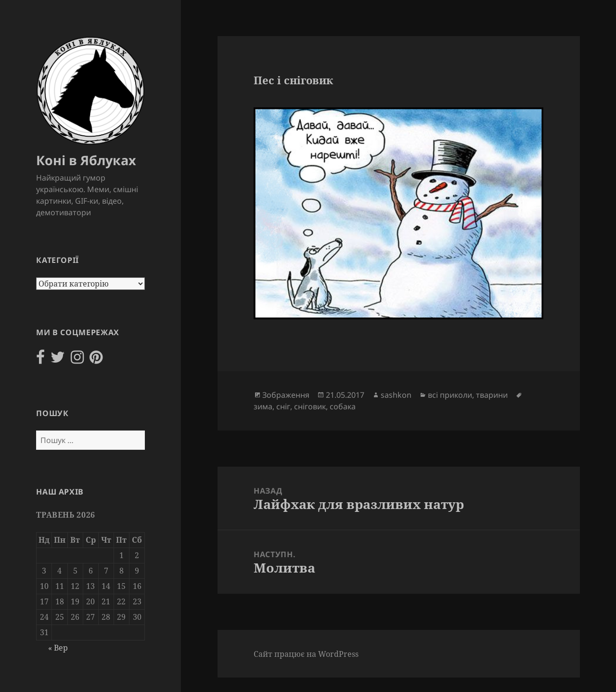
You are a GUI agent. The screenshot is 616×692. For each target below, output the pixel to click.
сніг (283, 406)
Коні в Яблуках (86, 160)
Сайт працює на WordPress (306, 654)
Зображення (286, 395)
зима (263, 406)
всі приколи (450, 395)
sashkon (396, 395)
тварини (492, 395)
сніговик (310, 406)
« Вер (58, 648)
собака (343, 406)
